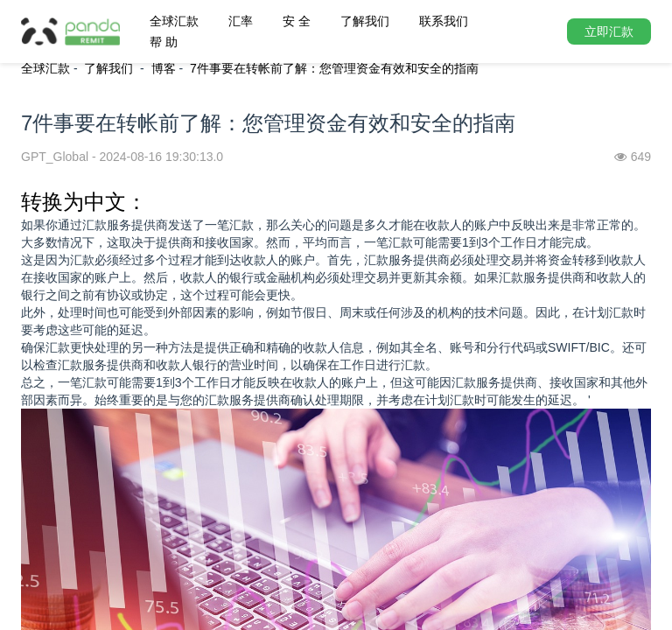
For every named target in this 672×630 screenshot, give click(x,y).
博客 (164, 68)
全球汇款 (174, 21)
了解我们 (365, 21)
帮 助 (164, 42)
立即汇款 (609, 31)
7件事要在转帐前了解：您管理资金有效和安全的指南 (334, 68)
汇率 (241, 21)
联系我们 (444, 21)
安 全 (297, 21)
